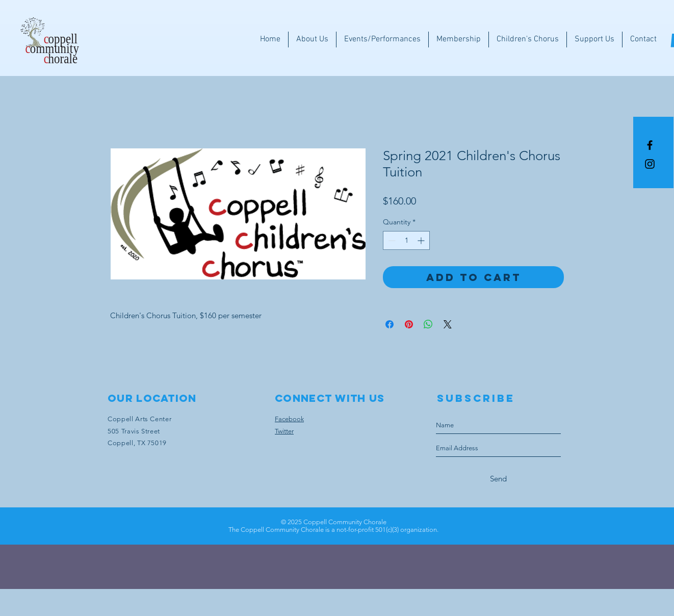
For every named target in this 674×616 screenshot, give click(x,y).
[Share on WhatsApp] (428, 324)
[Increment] (422, 240)
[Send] (498, 479)
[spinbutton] (406, 240)
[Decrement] (391, 240)
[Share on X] (448, 324)
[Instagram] (650, 164)
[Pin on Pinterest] (409, 324)
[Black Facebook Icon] (650, 145)
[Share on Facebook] (390, 324)
